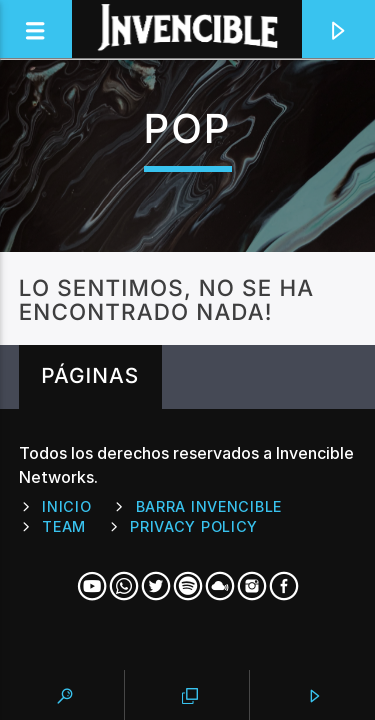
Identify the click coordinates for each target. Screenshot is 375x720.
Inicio (66, 506)
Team (64, 526)
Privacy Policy (194, 526)
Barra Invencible (209, 506)
